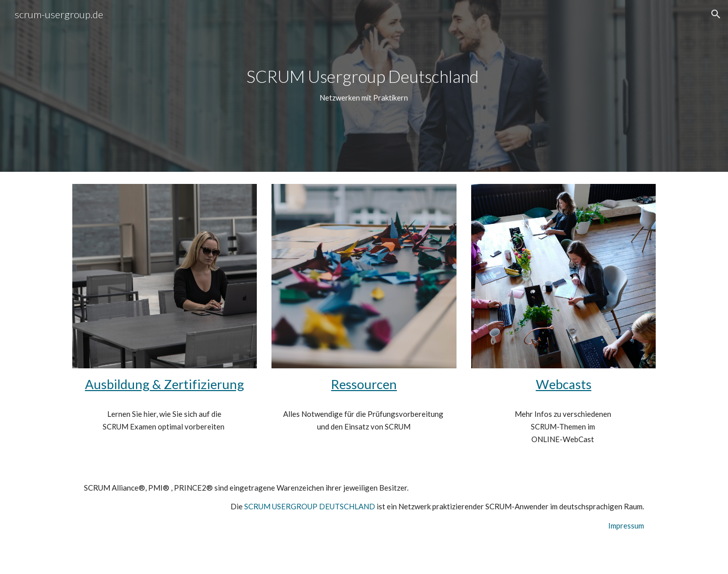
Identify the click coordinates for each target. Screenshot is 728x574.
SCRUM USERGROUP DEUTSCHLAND (310, 506)
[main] (364, 86)
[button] (716, 14)
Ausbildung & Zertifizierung (165, 384)
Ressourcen (364, 384)
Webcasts (564, 384)
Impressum (626, 525)
